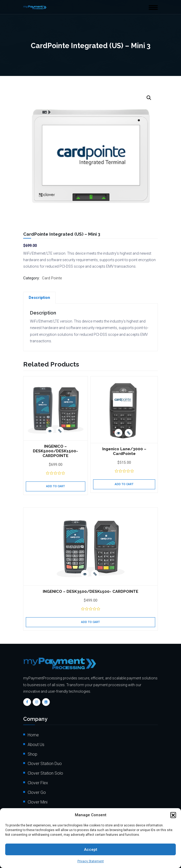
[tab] (39, 298)
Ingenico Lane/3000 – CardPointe (124, 385)
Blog (32, 710)
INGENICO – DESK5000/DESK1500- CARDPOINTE (55, 387)
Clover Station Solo (45, 631)
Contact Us (38, 720)
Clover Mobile (40, 670)
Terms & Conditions (45, 729)
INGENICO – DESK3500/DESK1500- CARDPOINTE (91, 450)
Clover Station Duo (45, 622)
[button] (173, 815)
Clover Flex (38, 641)
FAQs (32, 700)
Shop (32, 612)
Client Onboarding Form (49, 748)
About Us (36, 603)
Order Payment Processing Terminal (61, 758)
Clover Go (37, 650)
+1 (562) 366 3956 (62, 806)
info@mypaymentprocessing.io (67, 797)
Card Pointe (52, 278)
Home (33, 593)
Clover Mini (38, 660)
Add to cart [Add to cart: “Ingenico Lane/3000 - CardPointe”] (124, 418)
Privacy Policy (41, 739)
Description (39, 298)
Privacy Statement (91, 861)
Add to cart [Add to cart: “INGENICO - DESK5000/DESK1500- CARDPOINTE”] (56, 422)
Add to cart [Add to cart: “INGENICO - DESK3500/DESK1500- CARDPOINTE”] (91, 480)
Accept (91, 850)
